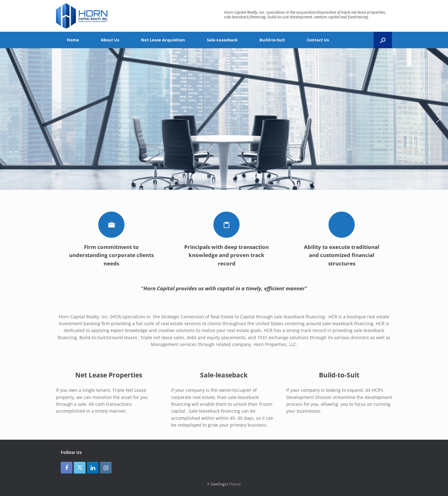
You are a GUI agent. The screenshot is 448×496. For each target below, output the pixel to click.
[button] (383, 40)
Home (73, 40)
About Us (110, 40)
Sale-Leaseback (222, 40)
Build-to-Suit (272, 40)
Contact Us (318, 40)
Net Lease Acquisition (163, 40)
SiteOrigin (219, 484)
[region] (224, 119)
